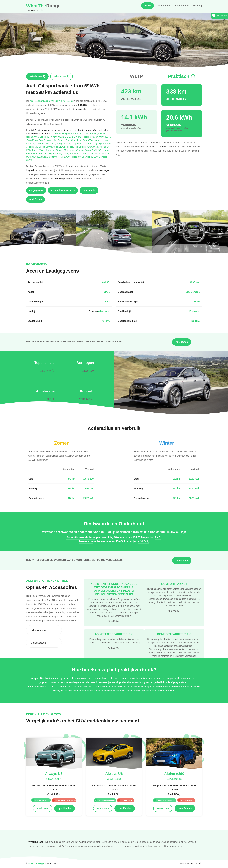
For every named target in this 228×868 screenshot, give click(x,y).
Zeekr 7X (34, 147)
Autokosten (164, 6)
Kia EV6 (40, 143)
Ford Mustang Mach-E (66, 133)
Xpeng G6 (105, 147)
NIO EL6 (67, 137)
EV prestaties (182, 6)
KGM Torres (33, 150)
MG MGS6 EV (34, 157)
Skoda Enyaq (46, 147)
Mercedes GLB (103, 153)
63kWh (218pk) (114, 779)
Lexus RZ (45, 137)
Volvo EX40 (32, 140)
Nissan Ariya (33, 137)
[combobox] (44, 630)
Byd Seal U (60, 140)
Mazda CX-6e (78, 157)
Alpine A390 (92, 157)
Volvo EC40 (105, 137)
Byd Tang (93, 143)
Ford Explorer (46, 140)
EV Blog (198, 6)
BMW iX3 (97, 150)
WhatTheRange (36, 863)
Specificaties (65, 808)
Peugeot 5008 (64, 143)
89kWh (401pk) (174, 779)
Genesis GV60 (84, 150)
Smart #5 (94, 147)
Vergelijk (220, 15)
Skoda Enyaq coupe (64, 147)
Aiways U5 (83, 133)
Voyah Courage (48, 150)
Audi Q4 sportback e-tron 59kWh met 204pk (51, 101)
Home (147, 6)
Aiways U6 (57, 137)
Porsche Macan (91, 137)
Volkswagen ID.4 (97, 133)
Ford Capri (51, 143)
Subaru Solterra (50, 157)
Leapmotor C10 (80, 143)
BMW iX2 (77, 137)
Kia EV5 (58, 153)
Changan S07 (70, 153)
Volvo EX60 (64, 157)
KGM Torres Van (86, 153)
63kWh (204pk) (54, 779)
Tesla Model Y (82, 147)
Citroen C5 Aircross (66, 150)
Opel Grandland (74, 140)
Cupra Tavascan (91, 140)
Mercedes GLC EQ (43, 153)
